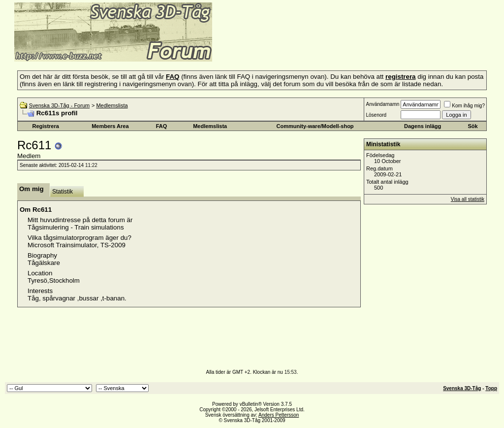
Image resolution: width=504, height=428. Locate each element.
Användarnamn (382, 104)
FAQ (162, 126)
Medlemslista (112, 105)
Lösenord (376, 115)
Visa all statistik (468, 199)
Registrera (45, 126)
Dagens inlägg (423, 126)
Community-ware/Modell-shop (315, 126)
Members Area (110, 126)
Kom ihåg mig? (464, 106)
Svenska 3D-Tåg (462, 388)
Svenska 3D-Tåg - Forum (59, 105)
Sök (472, 126)
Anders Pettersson (279, 415)
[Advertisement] (333, 47)
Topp (491, 388)
